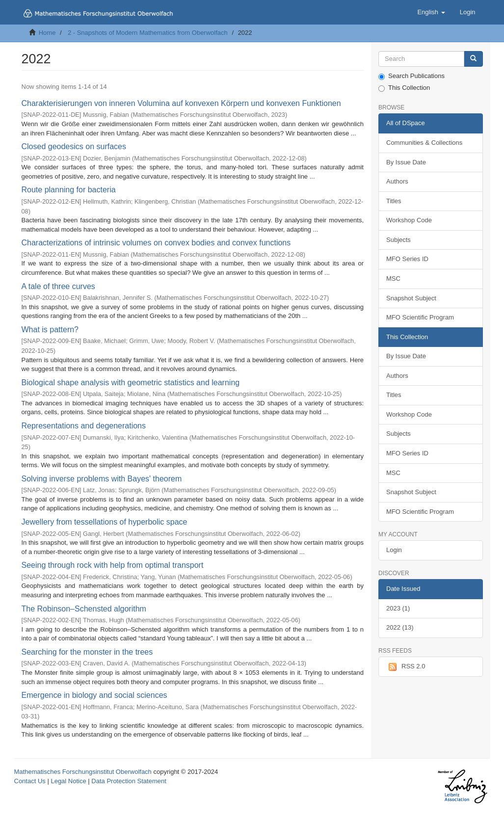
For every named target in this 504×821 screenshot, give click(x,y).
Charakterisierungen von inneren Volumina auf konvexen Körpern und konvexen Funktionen (181, 103)
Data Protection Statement (129, 781)
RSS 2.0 (406, 667)
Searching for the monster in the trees (87, 652)
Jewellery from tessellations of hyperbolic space (105, 522)
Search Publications (411, 76)
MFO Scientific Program (420, 317)
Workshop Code (409, 220)
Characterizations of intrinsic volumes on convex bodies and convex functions (156, 243)
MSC (393, 278)
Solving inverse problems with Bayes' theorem (102, 479)
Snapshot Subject (411, 298)
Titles (394, 201)
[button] (431, 12)
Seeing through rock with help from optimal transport (113, 565)
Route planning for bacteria (69, 190)
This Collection (404, 88)
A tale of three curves (58, 286)
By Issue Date (406, 162)
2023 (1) (398, 608)
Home (47, 33)
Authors (397, 181)
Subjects (398, 240)
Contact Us (30, 781)
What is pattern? (50, 330)
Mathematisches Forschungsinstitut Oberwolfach (83, 772)
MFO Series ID (407, 259)
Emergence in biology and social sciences (94, 695)
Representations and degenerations (84, 426)
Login (394, 550)
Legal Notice (68, 781)
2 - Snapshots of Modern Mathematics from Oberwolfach (148, 33)
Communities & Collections (424, 143)
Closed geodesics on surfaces (74, 146)
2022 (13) (400, 627)
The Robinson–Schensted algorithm (84, 609)
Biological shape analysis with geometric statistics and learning (131, 383)
